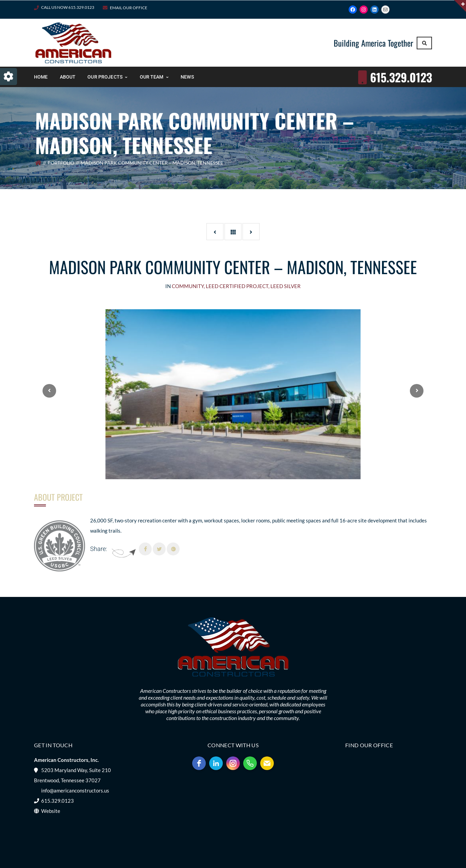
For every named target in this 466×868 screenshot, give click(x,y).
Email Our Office (129, 8)
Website (51, 811)
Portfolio (61, 163)
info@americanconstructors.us (75, 790)
